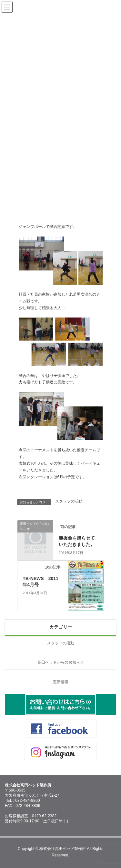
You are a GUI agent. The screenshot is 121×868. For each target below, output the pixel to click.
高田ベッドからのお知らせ (61, 662)
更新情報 (61, 682)
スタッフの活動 (69, 501)
